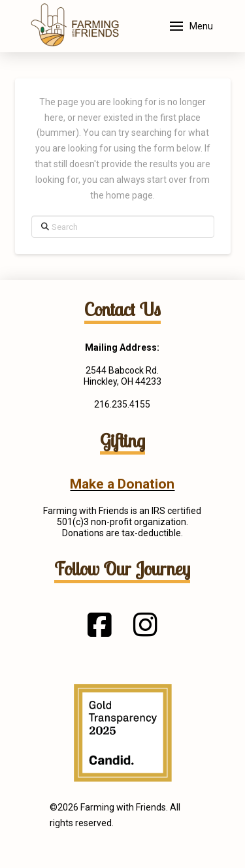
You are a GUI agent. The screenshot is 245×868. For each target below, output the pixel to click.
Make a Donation (122, 484)
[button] (192, 26)
